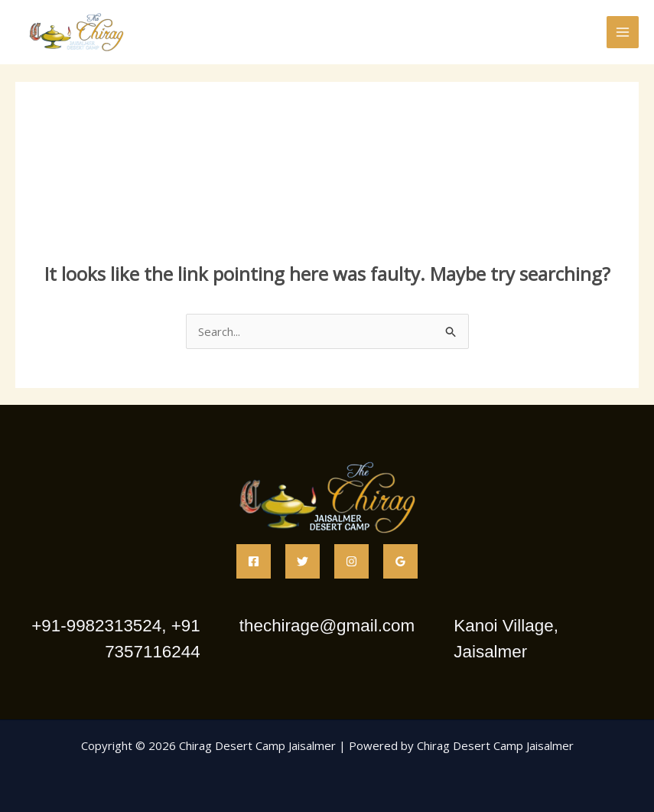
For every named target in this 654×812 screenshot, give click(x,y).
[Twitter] (303, 561)
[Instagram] (351, 561)
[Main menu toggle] (623, 33)
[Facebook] (254, 561)
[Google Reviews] (400, 561)
